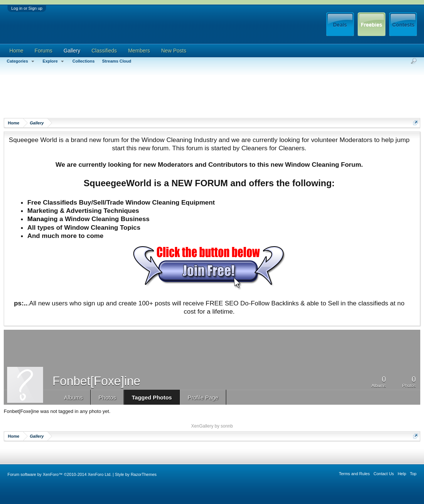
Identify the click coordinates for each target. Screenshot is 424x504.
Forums (43, 51)
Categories (21, 61)
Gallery (72, 51)
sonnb (227, 426)
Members (139, 51)
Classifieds (104, 51)
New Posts (174, 51)
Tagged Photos (152, 397)
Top (413, 474)
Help (402, 474)
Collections (83, 61)
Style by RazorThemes (136, 474)
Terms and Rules (355, 474)
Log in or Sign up (27, 8)
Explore (54, 61)
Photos (107, 397)
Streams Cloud (117, 61)
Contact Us (384, 474)
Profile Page (203, 397)
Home (16, 51)
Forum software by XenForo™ (60, 474)
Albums (73, 397)
